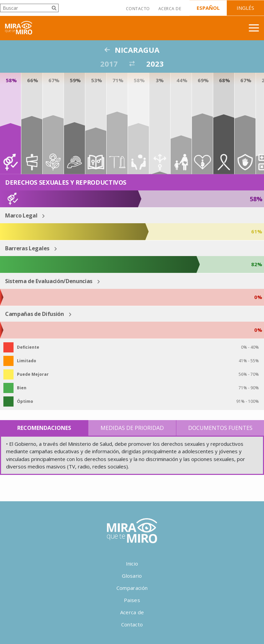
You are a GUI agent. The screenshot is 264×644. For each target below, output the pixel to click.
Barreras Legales (27, 248)
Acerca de (170, 9)
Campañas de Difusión (35, 314)
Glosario (132, 576)
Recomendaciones (44, 428)
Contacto (138, 9)
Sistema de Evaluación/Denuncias (49, 281)
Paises (132, 600)
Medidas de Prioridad (132, 428)
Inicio (132, 563)
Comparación (132, 588)
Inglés (245, 8)
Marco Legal (21, 215)
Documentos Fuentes (220, 428)
